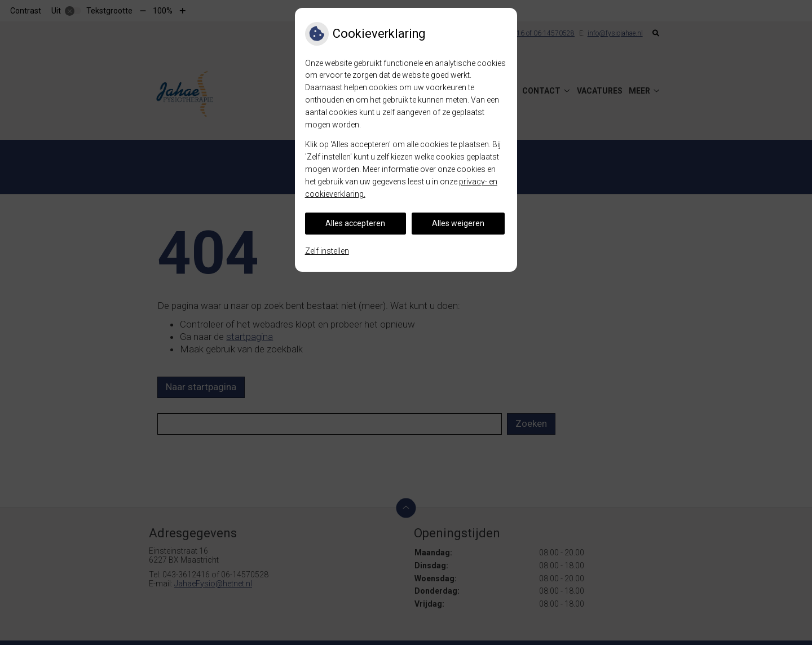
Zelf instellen (327, 251)
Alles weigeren (458, 223)
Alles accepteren (355, 223)
